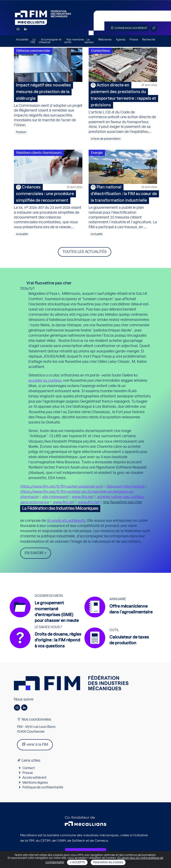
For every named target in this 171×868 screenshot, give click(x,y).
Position (21, 132)
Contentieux (101, 51)
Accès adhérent (34, 778)
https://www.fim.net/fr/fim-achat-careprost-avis (61, 487)
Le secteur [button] (89, 41)
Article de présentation (106, 139)
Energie (97, 153)
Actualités (22, 40)
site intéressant (55, 497)
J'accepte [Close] (77, 862)
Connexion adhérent (129, 28)
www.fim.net (82, 497)
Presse (134, 40)
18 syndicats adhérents (66, 521)
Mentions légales (35, 783)
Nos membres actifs (74, 41)
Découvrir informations (125, 487)
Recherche (149, 40)
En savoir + (36, 553)
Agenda (121, 40)
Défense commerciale (33, 51)
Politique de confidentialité (43, 787)
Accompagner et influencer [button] (50, 41)
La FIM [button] (33, 41)
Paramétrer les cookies (108, 862)
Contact (29, 768)
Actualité (22, 234)
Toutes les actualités (85, 252)
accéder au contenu (45, 381)
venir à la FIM (35, 744)
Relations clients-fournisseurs (39, 153)
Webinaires (105, 40)
